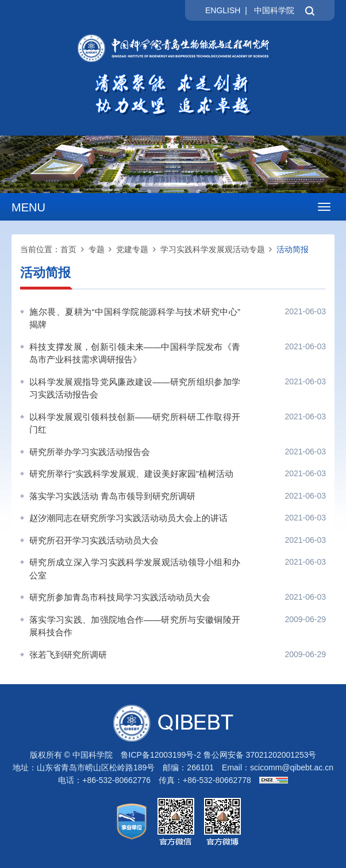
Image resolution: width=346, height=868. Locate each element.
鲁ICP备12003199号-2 (161, 755)
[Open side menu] (324, 207)
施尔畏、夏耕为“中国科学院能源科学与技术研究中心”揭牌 (135, 318)
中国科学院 (274, 10)
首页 (68, 249)
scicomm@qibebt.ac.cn (292, 767)
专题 (97, 249)
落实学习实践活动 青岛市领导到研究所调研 (112, 496)
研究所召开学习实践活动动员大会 (94, 540)
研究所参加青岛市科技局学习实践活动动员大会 (120, 597)
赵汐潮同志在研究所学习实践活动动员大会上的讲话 (128, 518)
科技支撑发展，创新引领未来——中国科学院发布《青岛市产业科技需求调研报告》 (135, 353)
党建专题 (132, 249)
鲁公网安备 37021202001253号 (260, 755)
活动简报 (293, 249)
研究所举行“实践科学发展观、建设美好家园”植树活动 (131, 474)
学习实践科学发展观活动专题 (213, 249)
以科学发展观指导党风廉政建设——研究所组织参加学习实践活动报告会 (135, 388)
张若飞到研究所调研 (68, 655)
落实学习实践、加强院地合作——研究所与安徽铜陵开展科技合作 (135, 626)
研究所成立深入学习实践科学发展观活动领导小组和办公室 (135, 569)
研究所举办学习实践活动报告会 (90, 452)
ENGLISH (223, 10)
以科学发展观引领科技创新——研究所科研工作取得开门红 (135, 423)
